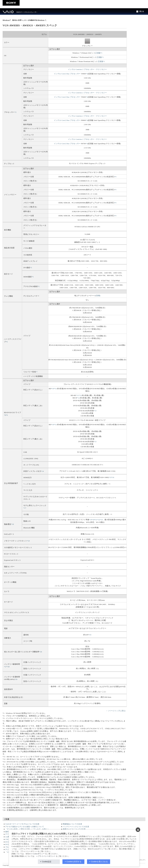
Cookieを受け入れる (99, 862)
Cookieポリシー (39, 854)
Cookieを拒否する (74, 862)
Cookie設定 (47, 862)
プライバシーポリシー (47, 856)
